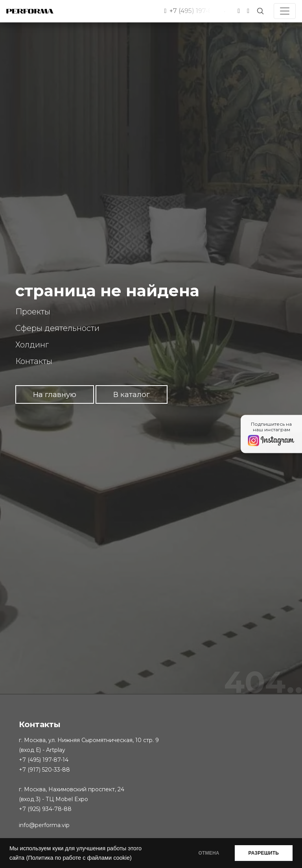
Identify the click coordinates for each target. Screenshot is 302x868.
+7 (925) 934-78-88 (45, 809)
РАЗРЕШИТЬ (264, 853)
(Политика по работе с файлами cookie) (79, 858)
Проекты (33, 312)
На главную (55, 394)
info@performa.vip (44, 825)
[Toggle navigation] (285, 11)
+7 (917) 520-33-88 (44, 770)
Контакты (34, 361)
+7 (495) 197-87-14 (44, 760)
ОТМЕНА (209, 853)
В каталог (132, 394)
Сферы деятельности (57, 328)
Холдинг (32, 345)
